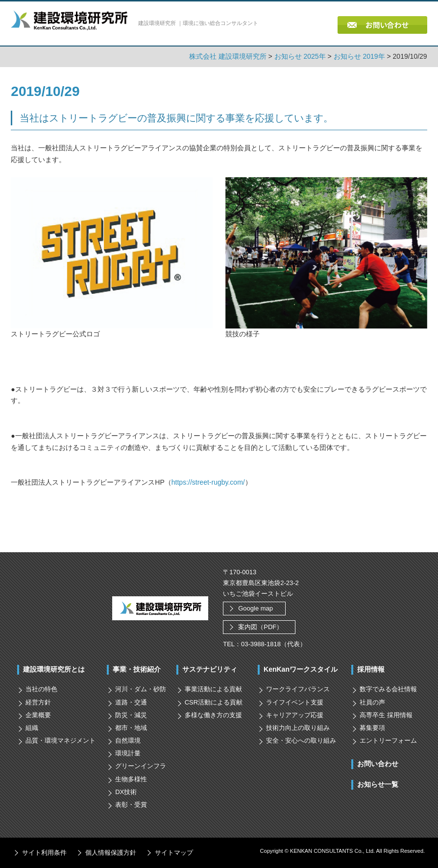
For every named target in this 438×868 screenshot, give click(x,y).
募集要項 (372, 728)
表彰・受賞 (131, 805)
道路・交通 (131, 702)
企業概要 (38, 715)
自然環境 (128, 740)
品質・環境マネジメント (61, 740)
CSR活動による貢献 (214, 702)
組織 (32, 728)
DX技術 (126, 792)
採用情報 (371, 669)
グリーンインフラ (141, 766)
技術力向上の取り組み (298, 728)
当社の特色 (41, 689)
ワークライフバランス (298, 689)
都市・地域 (131, 728)
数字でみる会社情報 (388, 689)
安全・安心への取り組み (301, 740)
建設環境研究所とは (54, 669)
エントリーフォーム (388, 740)
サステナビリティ (210, 669)
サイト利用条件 (44, 853)
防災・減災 (131, 715)
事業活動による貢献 (213, 689)
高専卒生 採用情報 (386, 715)
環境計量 (128, 753)
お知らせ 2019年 (359, 56)
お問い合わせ (378, 764)
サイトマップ (174, 853)
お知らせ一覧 (378, 784)
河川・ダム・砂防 (141, 689)
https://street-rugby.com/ (208, 482)
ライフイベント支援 (295, 702)
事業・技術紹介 (137, 669)
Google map (255, 608)
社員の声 (372, 702)
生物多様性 (131, 779)
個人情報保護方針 (111, 853)
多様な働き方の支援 (213, 715)
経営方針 (38, 702)
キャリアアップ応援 (295, 715)
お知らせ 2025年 (300, 56)
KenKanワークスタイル (301, 669)
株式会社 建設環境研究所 (228, 56)
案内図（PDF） (260, 627)
